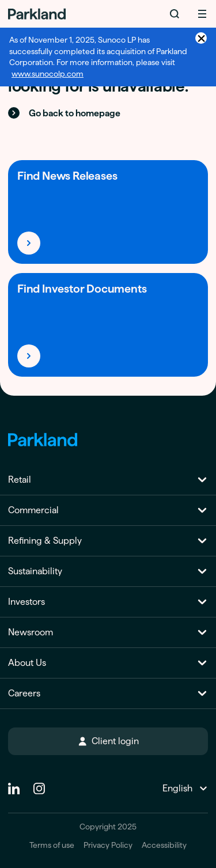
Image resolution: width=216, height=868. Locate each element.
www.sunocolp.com (48, 74)
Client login (108, 741)
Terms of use (52, 845)
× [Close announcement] (201, 38)
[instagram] (39, 784)
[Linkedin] (14, 784)
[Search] (175, 14)
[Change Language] (184, 789)
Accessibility (164, 845)
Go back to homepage (64, 113)
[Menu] (202, 14)
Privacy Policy (108, 845)
